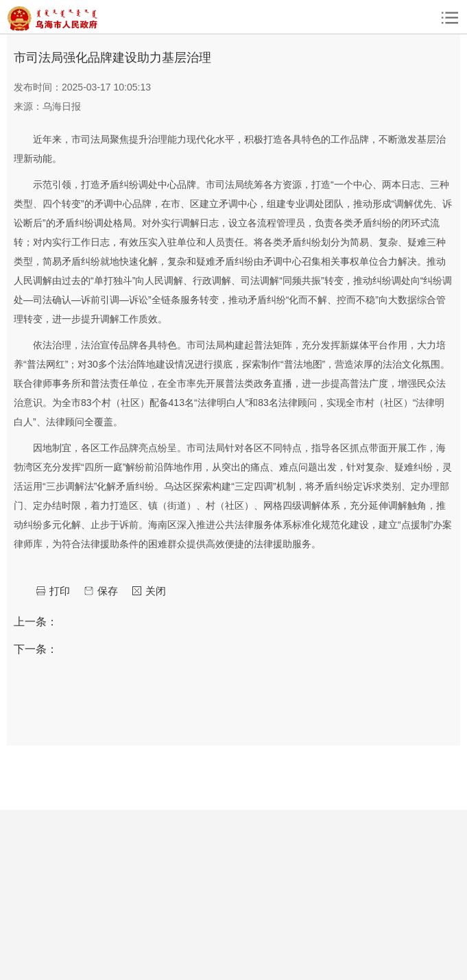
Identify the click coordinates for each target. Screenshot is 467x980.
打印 (60, 591)
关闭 (156, 591)
